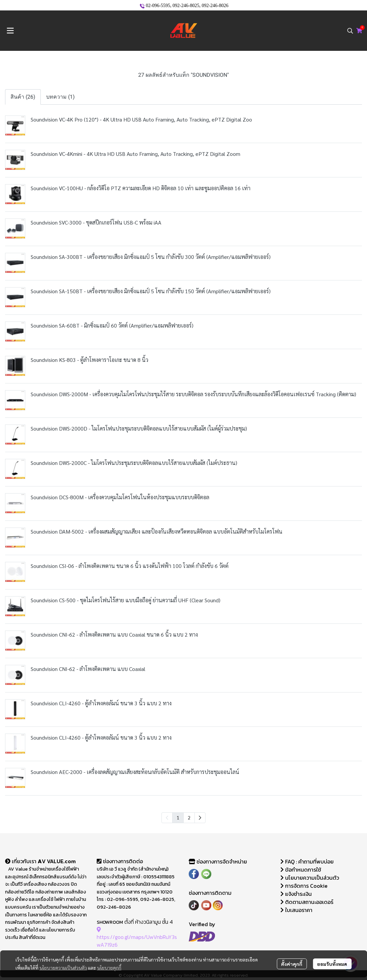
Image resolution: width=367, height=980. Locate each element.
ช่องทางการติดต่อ (120, 861)
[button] (350, 31)
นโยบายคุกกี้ (109, 968)
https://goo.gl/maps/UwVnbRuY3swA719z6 (137, 937)
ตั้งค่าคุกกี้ (292, 964)
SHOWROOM (110, 922)
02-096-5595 (158, 6)
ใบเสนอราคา (296, 910)
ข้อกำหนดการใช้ (301, 870)
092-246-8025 (186, 6)
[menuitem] (200, 818)
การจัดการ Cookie (304, 886)
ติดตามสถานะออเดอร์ (307, 902)
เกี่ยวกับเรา (21, 861)
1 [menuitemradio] (178, 817)
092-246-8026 (215, 6)
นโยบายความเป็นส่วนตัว (63, 968)
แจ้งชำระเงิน (296, 894)
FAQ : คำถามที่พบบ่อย (308, 861)
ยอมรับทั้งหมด (332, 964)
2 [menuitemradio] (189, 817)
